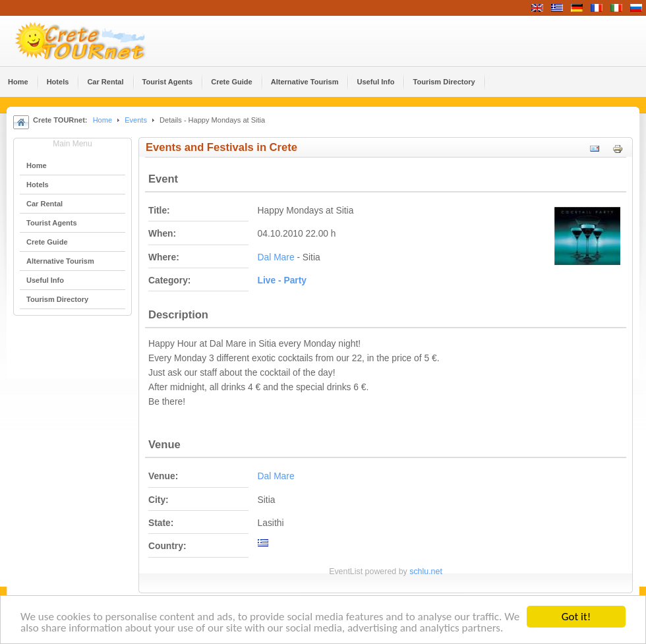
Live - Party (282, 280)
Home (103, 120)
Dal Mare (276, 257)
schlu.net (426, 571)
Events (136, 120)
